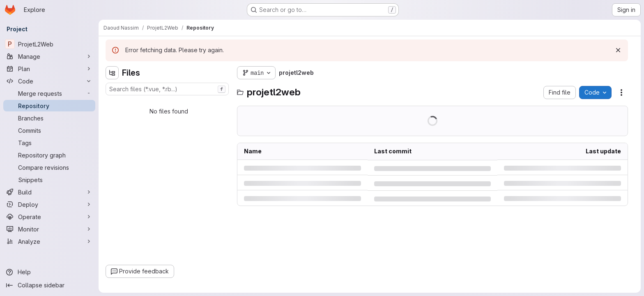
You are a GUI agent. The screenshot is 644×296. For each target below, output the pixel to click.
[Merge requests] (49, 93)
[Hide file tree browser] (112, 73)
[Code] (49, 81)
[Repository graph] (49, 155)
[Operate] (49, 217)
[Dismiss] (618, 50)
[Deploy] (49, 204)
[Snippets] (49, 180)
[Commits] (49, 130)
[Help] (49, 272)
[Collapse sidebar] (49, 285)
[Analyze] (49, 241)
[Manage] (49, 56)
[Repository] (49, 106)
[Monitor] (49, 229)
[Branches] (49, 118)
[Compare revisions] (49, 167)
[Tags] (49, 143)
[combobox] (167, 89)
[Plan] (49, 69)
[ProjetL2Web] (49, 44)
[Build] (49, 192)
